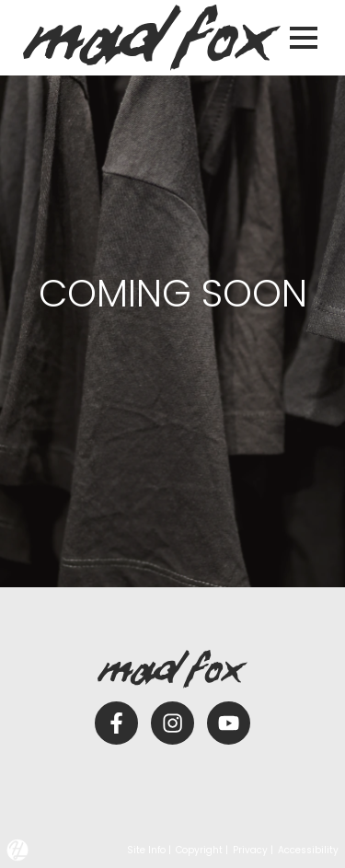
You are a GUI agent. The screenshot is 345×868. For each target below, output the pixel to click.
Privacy (250, 850)
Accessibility (308, 850)
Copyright (199, 850)
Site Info (146, 850)
